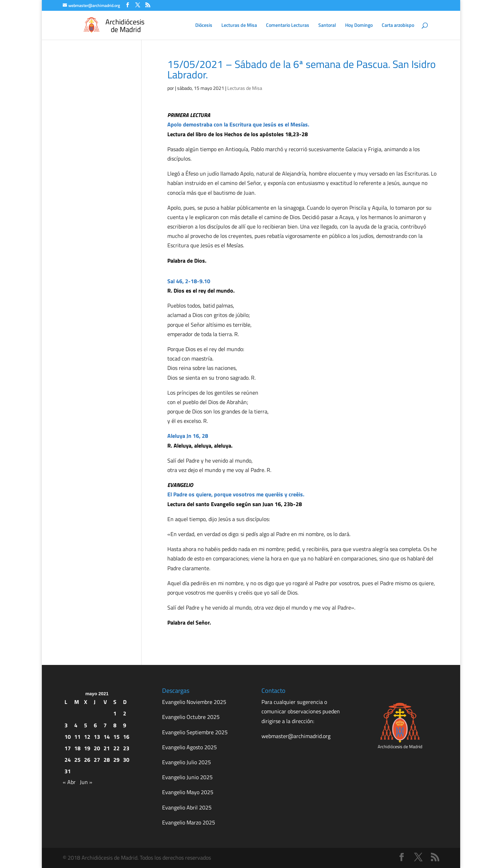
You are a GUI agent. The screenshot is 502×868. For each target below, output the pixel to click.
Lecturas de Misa (239, 26)
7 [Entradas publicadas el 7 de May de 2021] (105, 725)
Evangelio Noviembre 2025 (194, 702)
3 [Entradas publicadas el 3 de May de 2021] (66, 725)
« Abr (69, 782)
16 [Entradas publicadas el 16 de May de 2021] (126, 737)
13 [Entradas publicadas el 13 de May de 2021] (97, 737)
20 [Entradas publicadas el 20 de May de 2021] (97, 748)
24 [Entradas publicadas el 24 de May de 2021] (68, 760)
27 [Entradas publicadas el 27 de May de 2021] (97, 760)
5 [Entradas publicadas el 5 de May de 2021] (86, 725)
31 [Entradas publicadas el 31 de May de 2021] (68, 771)
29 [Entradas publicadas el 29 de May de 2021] (116, 760)
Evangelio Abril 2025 (187, 807)
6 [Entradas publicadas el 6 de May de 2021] (95, 725)
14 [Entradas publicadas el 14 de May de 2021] (107, 737)
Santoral (327, 26)
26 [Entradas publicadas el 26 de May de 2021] (87, 760)
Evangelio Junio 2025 (187, 777)
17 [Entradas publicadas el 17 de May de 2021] (68, 748)
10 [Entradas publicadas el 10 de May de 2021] (68, 737)
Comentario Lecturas (288, 26)
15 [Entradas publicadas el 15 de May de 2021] (116, 737)
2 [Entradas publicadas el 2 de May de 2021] (125, 713)
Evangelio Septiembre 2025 (195, 732)
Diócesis (204, 26)
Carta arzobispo (398, 26)
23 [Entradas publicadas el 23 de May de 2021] (126, 748)
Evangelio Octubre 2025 (191, 717)
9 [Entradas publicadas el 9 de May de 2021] (125, 725)
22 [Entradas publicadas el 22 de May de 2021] (116, 748)
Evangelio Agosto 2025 (189, 747)
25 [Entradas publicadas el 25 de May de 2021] (77, 760)
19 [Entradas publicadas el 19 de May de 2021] (87, 748)
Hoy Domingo (359, 26)
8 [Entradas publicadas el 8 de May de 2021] (115, 725)
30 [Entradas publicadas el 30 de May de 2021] (126, 760)
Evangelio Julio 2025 (187, 762)
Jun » (86, 782)
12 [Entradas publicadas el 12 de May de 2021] (87, 737)
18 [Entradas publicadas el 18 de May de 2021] (77, 748)
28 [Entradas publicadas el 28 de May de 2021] (107, 760)
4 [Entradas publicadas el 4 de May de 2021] (76, 725)
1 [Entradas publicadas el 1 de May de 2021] (115, 713)
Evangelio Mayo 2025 (188, 792)
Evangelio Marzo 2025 (189, 822)
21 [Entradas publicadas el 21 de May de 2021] (107, 748)
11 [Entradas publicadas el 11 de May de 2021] (77, 737)
